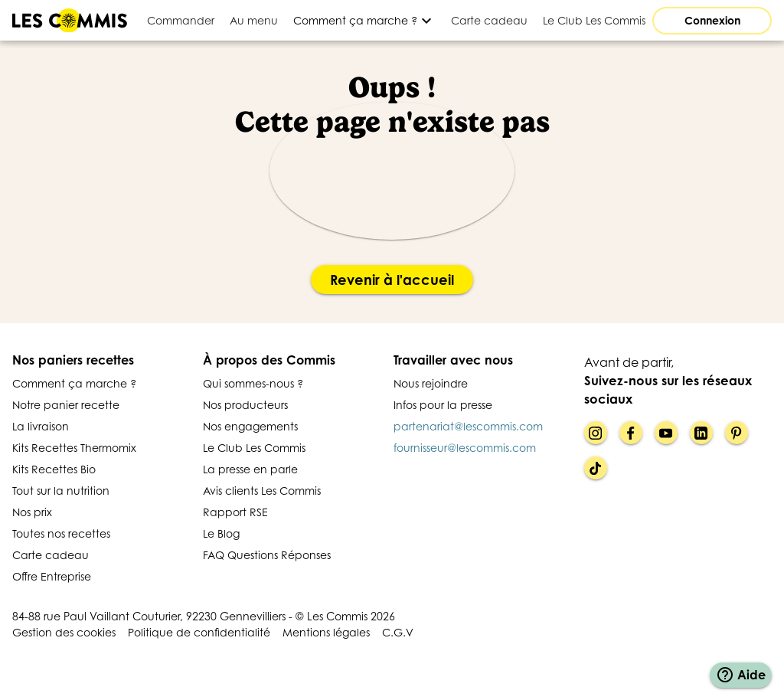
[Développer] (364, 20)
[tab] (181, 20)
